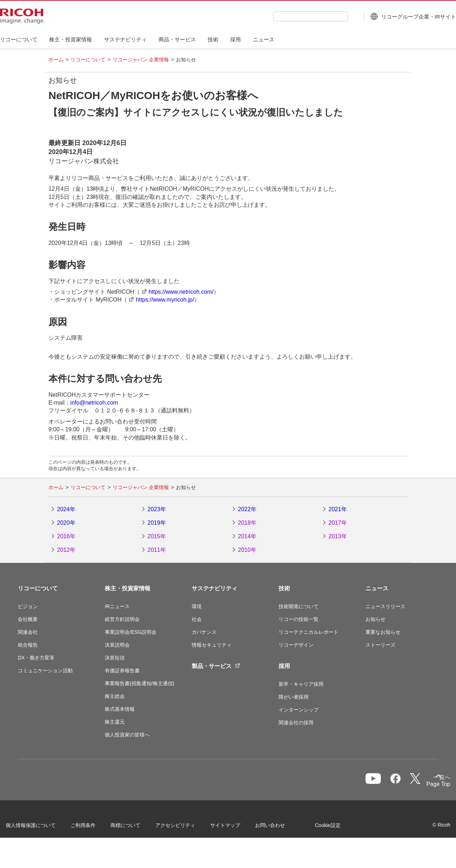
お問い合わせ (282, 827)
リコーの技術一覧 (299, 619)
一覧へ (400, 783)
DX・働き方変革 (36, 658)
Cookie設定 (31, 846)
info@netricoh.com (94, 403)
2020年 (66, 523)
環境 (197, 606)
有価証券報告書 (122, 671)
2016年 (66, 536)
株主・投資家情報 (128, 588)
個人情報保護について (43, 827)
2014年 (247, 536)
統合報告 (28, 645)
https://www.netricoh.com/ (181, 292)
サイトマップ (237, 827)
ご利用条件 (95, 827)
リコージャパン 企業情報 (141, 60)
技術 (284, 588)
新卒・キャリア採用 (301, 684)
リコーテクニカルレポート (309, 632)
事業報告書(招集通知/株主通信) (139, 683)
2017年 (338, 523)
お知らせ (375, 619)
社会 (197, 619)
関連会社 (28, 632)
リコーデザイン (296, 645)
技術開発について (299, 606)
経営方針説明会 (122, 619)
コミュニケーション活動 (45, 671)
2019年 (157, 523)
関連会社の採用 (296, 723)
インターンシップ (299, 710)
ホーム (56, 60)
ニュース (377, 588)
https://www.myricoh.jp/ (165, 300)
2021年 (338, 509)
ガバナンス (204, 632)
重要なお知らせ (383, 632)
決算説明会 (117, 645)
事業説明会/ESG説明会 (131, 632)
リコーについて (88, 60)
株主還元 (115, 722)
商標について (138, 827)
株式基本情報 (120, 709)
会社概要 (28, 619)
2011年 (157, 550)
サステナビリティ (214, 588)
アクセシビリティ (187, 827)
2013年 (338, 536)
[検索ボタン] (335, 16)
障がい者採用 (294, 697)
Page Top (426, 785)
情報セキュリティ (212, 645)
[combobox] (293, 16)
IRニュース (117, 606)
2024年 (66, 509)
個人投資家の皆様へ (127, 735)
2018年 (247, 523)
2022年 (247, 509)
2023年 (157, 509)
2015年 (157, 536)
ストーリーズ (380, 645)
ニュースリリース (385, 606)
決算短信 (115, 658)
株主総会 (115, 696)
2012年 (66, 550)
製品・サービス (216, 666)
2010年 (247, 550)
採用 (284, 666)
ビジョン (28, 606)
